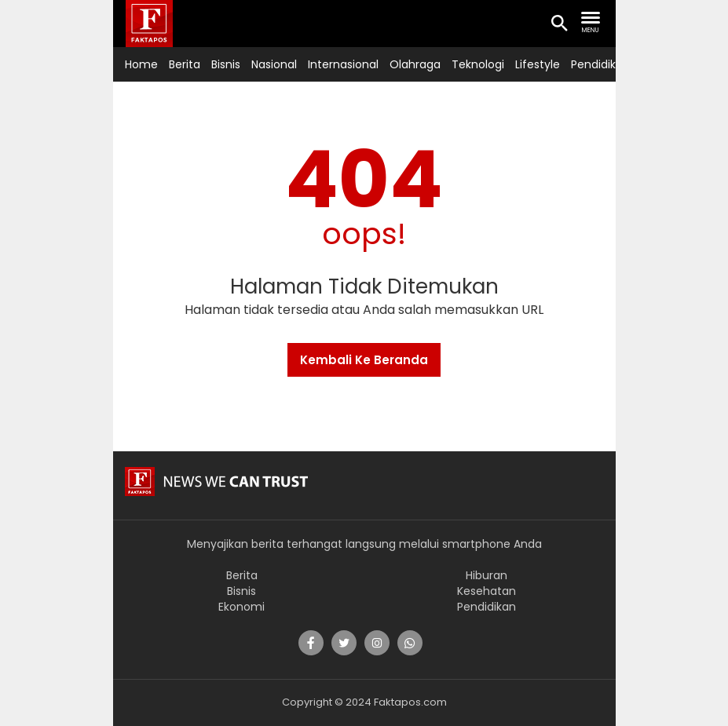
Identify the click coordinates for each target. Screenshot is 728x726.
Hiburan (487, 575)
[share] (311, 643)
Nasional (274, 64)
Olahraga (415, 64)
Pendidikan (600, 64)
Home (141, 64)
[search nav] (591, 23)
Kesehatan (487, 591)
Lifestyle (538, 64)
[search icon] (559, 24)
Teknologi (478, 64)
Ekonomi (241, 607)
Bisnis (226, 64)
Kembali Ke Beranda (364, 360)
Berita (185, 64)
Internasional (343, 64)
